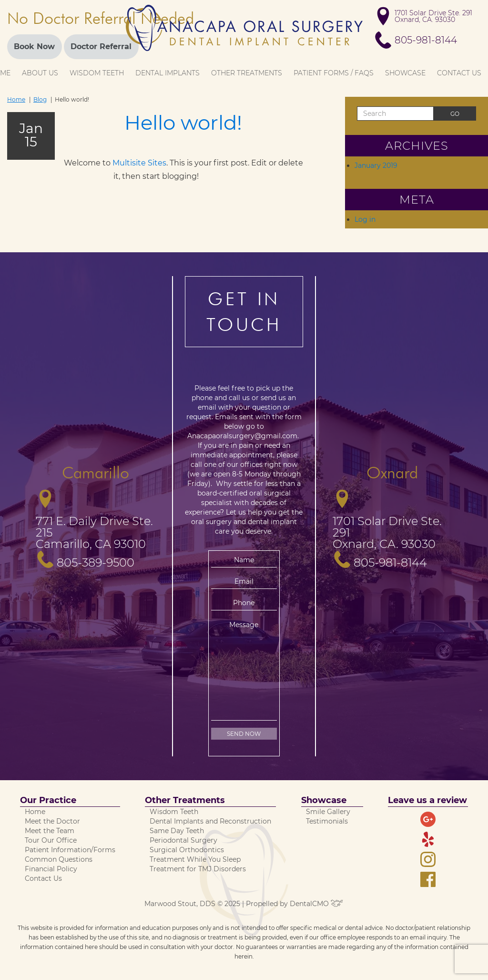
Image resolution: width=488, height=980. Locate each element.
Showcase (405, 73)
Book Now (34, 46)
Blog (40, 99)
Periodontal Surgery (183, 840)
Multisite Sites (139, 163)
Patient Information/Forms (70, 850)
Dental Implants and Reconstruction (210, 821)
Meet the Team (50, 831)
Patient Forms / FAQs (334, 73)
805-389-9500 (96, 563)
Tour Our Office (51, 840)
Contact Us (459, 73)
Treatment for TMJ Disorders (198, 869)
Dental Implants (168, 73)
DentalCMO (317, 904)
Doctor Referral (101, 46)
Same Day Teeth (177, 831)
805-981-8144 (426, 40)
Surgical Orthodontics (187, 850)
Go (455, 114)
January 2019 (376, 165)
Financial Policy (51, 869)
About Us (40, 73)
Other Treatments (247, 73)
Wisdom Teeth (97, 73)
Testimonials (327, 821)
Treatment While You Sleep (195, 859)
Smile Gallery (328, 812)
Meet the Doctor (52, 821)
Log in (365, 219)
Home (16, 99)
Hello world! (183, 123)
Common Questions (59, 859)
